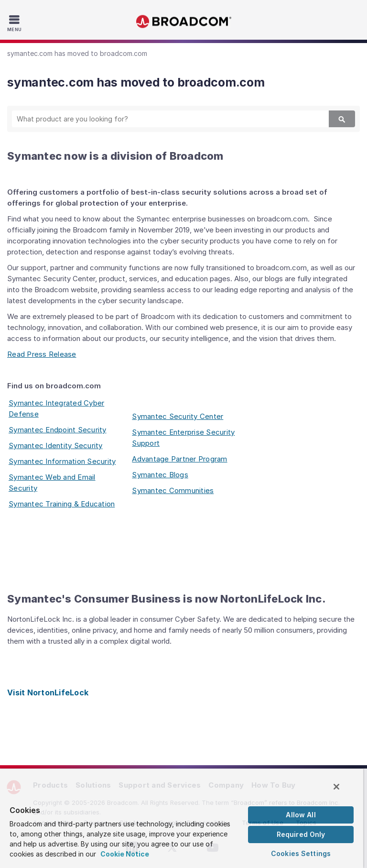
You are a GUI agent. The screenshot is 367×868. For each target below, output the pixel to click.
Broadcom (183, 22)
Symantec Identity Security (56, 445)
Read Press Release (42, 354)
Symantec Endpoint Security (58, 430)
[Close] (336, 787)
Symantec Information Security (62, 461)
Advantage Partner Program (179, 459)
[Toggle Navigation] (16, 23)
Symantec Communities (173, 490)
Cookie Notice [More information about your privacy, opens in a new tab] (125, 854)
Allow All (301, 815)
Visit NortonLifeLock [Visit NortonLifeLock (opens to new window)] (48, 692)
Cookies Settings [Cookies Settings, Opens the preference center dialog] (301, 853)
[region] (182, 818)
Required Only (301, 834)
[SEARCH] (162, 119)
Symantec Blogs (160, 475)
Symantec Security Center (178, 416)
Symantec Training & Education (62, 504)
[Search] (342, 119)
